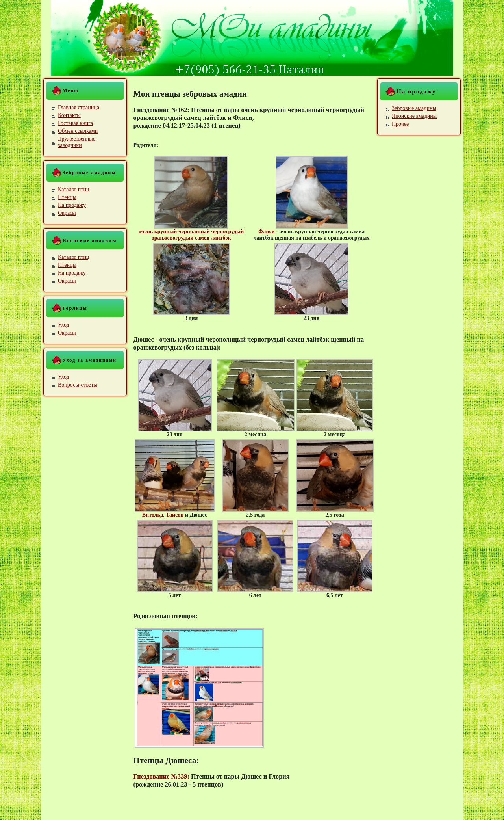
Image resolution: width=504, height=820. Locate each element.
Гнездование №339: (161, 776)
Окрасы (67, 213)
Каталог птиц (73, 189)
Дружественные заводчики (77, 142)
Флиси (267, 231)
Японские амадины (414, 116)
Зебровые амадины (414, 108)
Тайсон (175, 515)
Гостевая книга (75, 123)
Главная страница (79, 107)
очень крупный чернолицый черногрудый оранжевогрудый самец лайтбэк (191, 235)
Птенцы (67, 197)
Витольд (153, 515)
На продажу (72, 205)
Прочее (400, 124)
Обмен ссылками (78, 131)
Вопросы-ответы (78, 385)
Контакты (69, 115)
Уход (64, 325)
